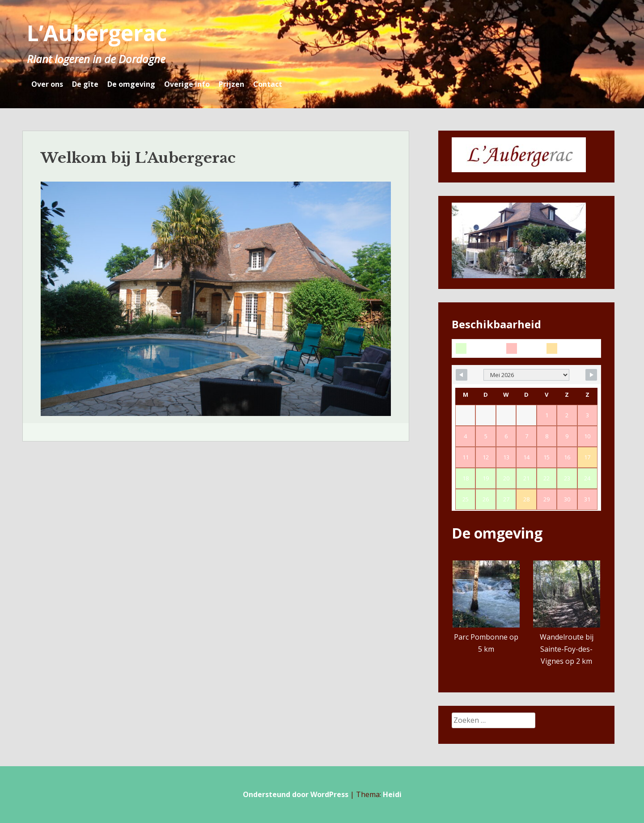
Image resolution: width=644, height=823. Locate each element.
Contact (268, 84)
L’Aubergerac (97, 33)
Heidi (392, 794)
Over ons (47, 84)
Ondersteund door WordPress (296, 794)
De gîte (85, 84)
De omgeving (131, 84)
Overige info (187, 84)
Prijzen (231, 84)
